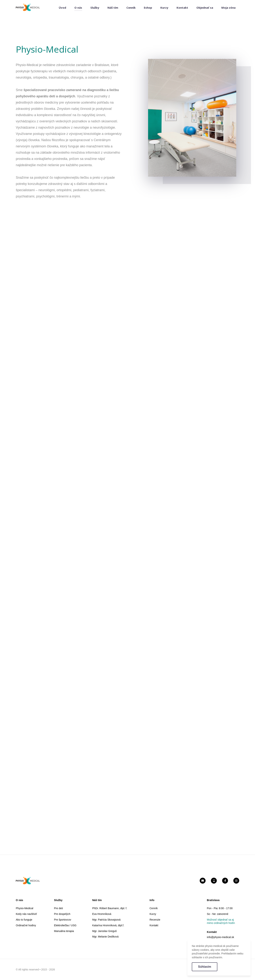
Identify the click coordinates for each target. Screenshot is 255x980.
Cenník (131, 8)
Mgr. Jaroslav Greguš (104, 931)
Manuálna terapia (64, 931)
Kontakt (182, 8)
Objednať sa (205, 8)
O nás (78, 8)
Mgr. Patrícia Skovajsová (106, 920)
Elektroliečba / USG (65, 925)
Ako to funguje (24, 920)
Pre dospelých (62, 914)
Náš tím (113, 8)
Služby (95, 8)
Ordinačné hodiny (26, 925)
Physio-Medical (25, 908)
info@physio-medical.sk (220, 937)
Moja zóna (228, 8)
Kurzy (164, 8)
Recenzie (155, 920)
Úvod (62, 8)
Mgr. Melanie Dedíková (105, 937)
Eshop (148, 8)
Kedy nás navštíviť (26, 914)
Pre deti (58, 908)
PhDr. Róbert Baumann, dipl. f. (110, 908)
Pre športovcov (63, 920)
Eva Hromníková (102, 914)
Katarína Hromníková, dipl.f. (108, 925)
